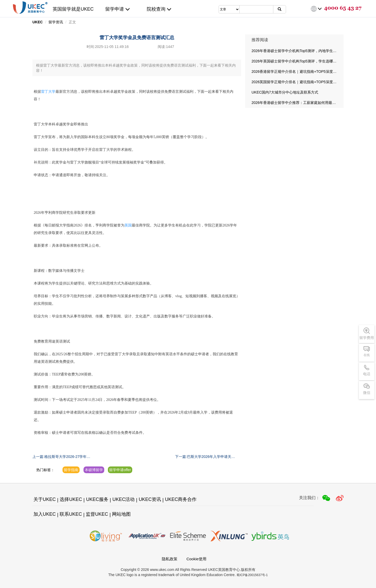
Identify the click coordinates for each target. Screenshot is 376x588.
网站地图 (121, 514)
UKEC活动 (123, 499)
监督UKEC (97, 514)
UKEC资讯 (150, 499)
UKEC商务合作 (181, 499)
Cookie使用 (196, 559)
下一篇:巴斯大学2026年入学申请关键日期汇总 (205, 457)
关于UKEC (45, 499)
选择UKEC (71, 499)
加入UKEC (45, 514)
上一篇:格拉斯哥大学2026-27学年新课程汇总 (61, 457)
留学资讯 (56, 22)
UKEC (38, 22)
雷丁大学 (48, 92)
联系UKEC (71, 514)
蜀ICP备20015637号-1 (252, 575)
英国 (128, 225)
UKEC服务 (97, 499)
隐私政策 (170, 559)
